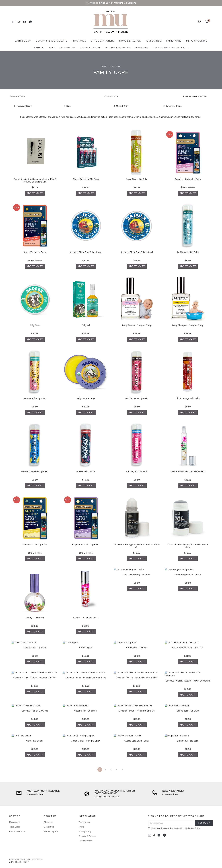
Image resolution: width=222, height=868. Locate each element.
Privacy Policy (85, 831)
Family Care (174, 41)
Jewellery (142, 48)
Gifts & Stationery (103, 41)
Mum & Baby (121, 106)
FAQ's (81, 827)
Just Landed (154, 41)
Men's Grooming (197, 41)
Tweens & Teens (172, 106)
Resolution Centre (17, 831)
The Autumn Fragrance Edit (171, 48)
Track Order (15, 827)
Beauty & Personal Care (51, 41)
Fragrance (79, 41)
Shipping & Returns (87, 836)
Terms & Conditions (178, 828)
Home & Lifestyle (130, 41)
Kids (67, 106)
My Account (14, 822)
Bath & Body (23, 41)
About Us (48, 822)
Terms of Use (85, 822)
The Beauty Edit (90, 48)
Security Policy (85, 841)
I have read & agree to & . (174, 828)
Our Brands (68, 48)
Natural (39, 48)
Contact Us (49, 827)
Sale (52, 48)
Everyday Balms (23, 106)
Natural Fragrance (118, 48)
